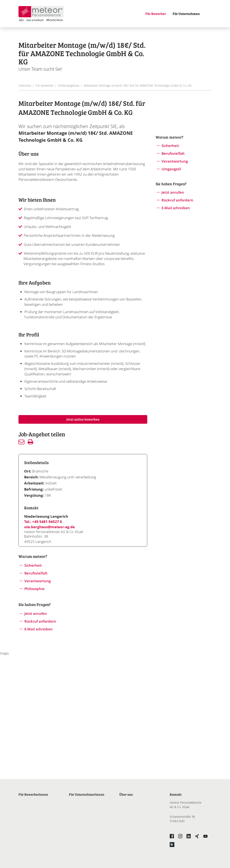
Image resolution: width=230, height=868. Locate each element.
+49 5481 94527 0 (47, 522)
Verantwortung (37, 581)
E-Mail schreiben (39, 629)
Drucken (30, 442)
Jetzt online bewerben (83, 419)
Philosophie (34, 589)
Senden (21, 442)
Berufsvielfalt (36, 573)
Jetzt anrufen (36, 613)
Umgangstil (171, 169)
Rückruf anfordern (40, 621)
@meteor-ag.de (61, 527)
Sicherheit (33, 565)
